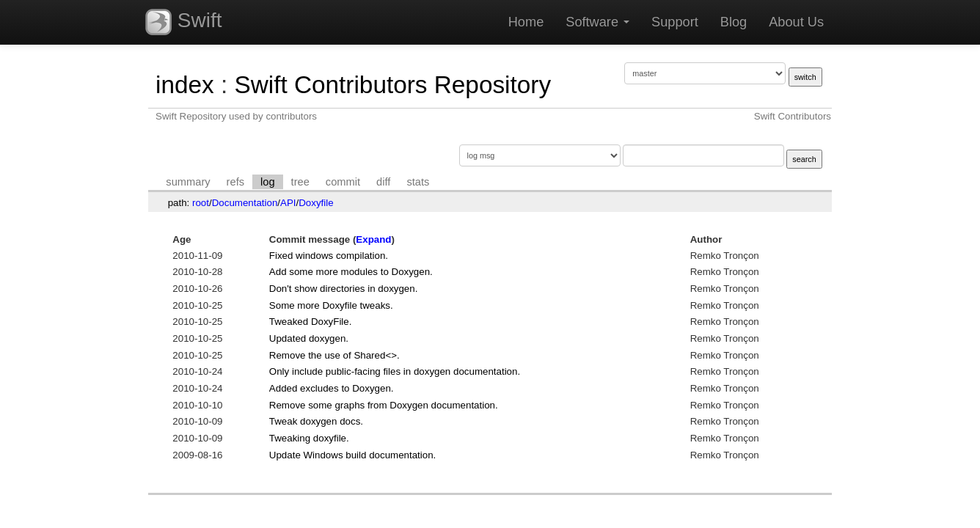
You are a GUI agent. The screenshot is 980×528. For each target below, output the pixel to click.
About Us (796, 22)
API (288, 203)
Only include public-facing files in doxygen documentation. (395, 371)
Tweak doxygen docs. (316, 421)
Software (597, 22)
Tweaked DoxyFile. (311, 322)
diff (383, 182)
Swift (183, 22)
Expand (373, 239)
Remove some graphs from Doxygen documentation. (384, 405)
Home (526, 22)
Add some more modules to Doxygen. (351, 272)
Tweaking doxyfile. (309, 438)
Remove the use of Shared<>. (334, 355)
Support (675, 22)
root (201, 203)
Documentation (245, 203)
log (268, 182)
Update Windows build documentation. (352, 455)
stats (418, 182)
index (185, 85)
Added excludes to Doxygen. (332, 388)
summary (188, 182)
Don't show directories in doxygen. (344, 289)
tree (300, 182)
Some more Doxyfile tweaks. (331, 305)
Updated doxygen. (309, 338)
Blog (734, 22)
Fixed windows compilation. (329, 256)
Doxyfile (316, 203)
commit (343, 182)
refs (235, 182)
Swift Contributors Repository (392, 85)
